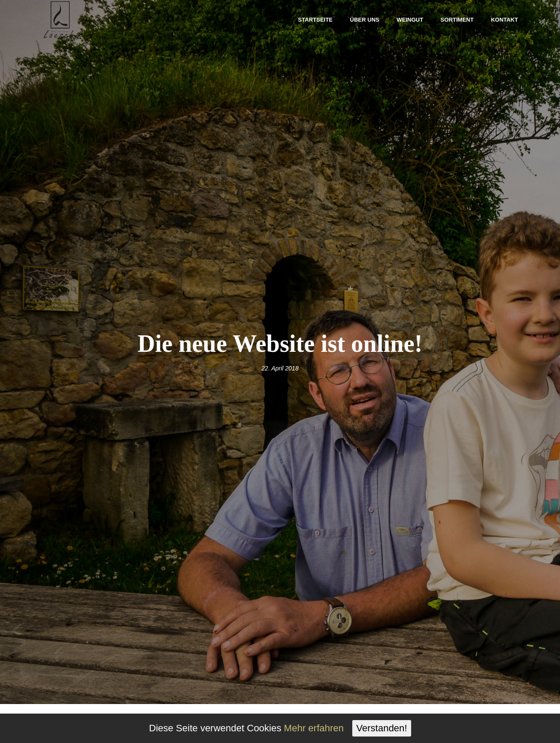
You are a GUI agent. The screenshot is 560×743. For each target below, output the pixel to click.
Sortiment (457, 20)
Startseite (315, 20)
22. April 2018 (280, 368)
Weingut (410, 20)
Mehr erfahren (314, 728)
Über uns (365, 20)
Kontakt (504, 20)
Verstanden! (381, 728)
